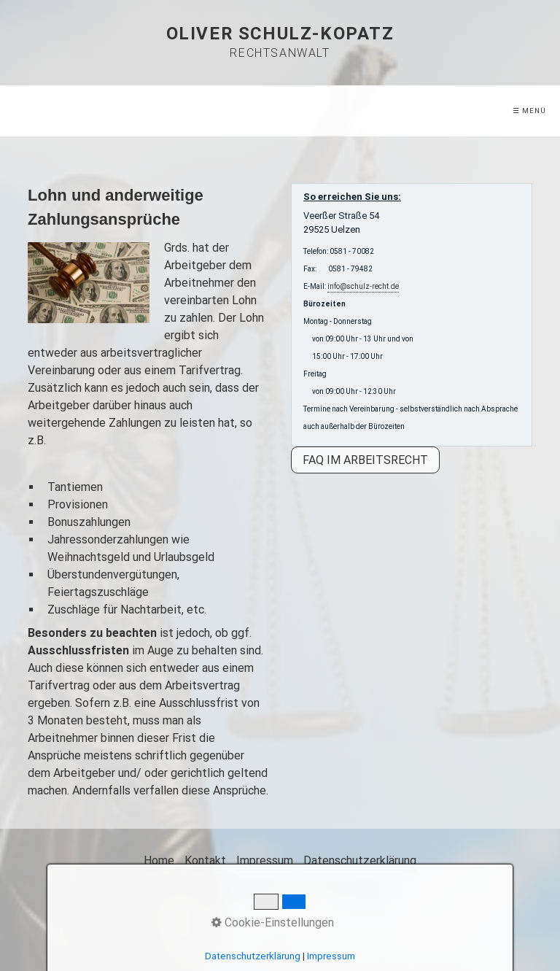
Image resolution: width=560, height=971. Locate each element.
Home (159, 860)
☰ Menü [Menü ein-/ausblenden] (529, 111)
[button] (365, 460)
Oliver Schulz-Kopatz (280, 34)
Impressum (265, 860)
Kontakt (205, 860)
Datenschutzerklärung (360, 860)
